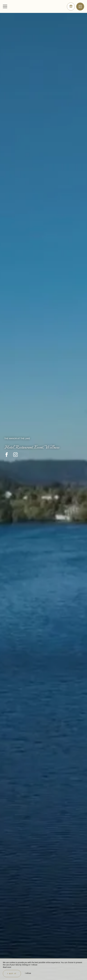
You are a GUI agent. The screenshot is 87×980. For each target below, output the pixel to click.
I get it (12, 973)
